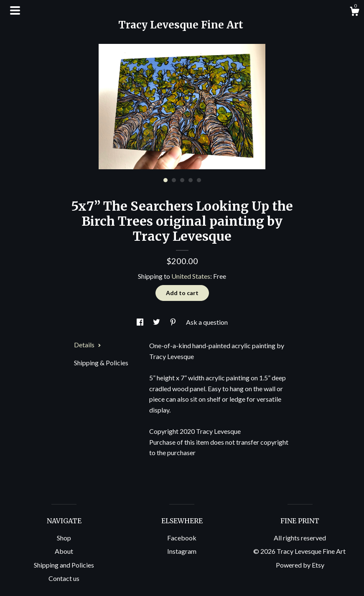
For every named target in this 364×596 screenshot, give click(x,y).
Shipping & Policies (101, 363)
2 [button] (174, 180)
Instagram (182, 551)
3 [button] (182, 180)
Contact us (64, 578)
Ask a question (207, 322)
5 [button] (199, 180)
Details (88, 345)
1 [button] (165, 180)
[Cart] (354, 13)
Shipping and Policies (64, 565)
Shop (64, 538)
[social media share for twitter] (157, 322)
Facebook (182, 538)
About (64, 551)
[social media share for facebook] (141, 322)
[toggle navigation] (15, 10)
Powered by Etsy (300, 565)
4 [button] (191, 180)
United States (191, 276)
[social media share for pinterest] (174, 322)
